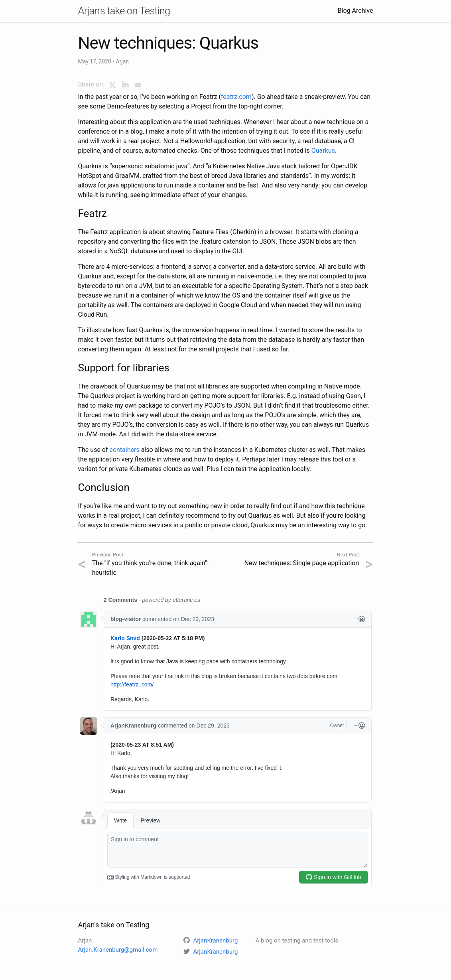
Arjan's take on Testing (124, 11)
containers (125, 450)
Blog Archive (355, 11)
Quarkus (323, 151)
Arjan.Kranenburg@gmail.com (118, 950)
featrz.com (236, 97)
